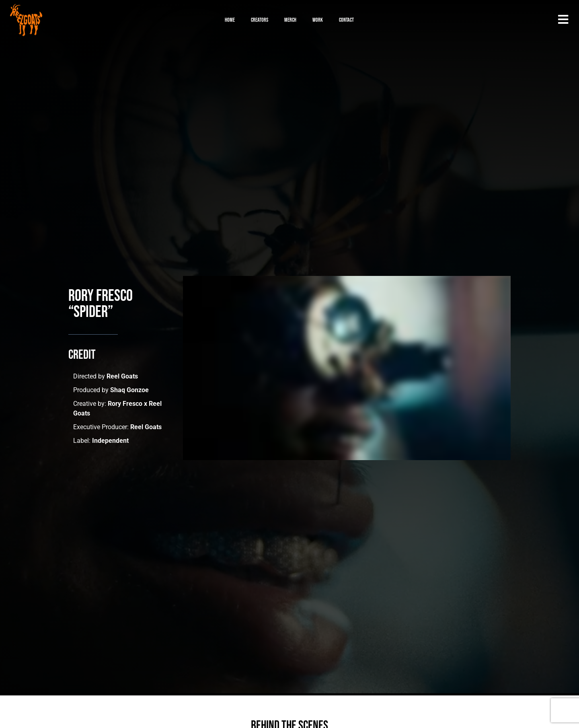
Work (318, 20)
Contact (346, 20)
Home (230, 20)
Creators (260, 20)
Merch (290, 20)
